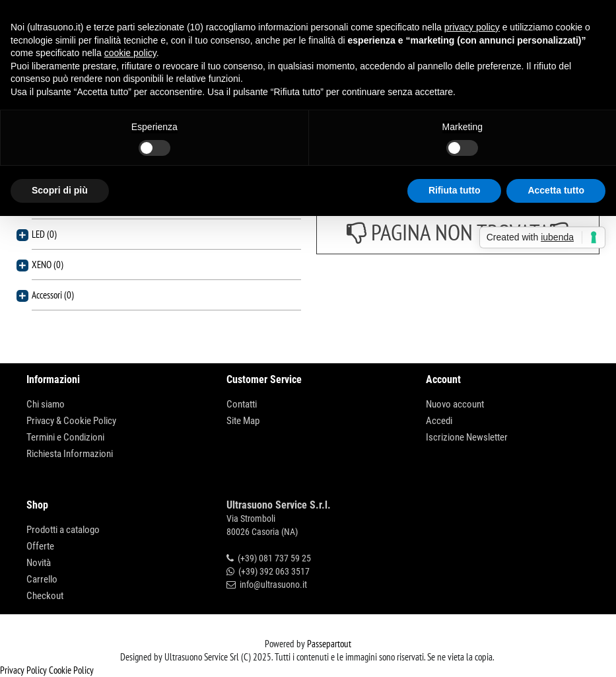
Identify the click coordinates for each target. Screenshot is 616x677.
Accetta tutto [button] (556, 190)
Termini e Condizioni (65, 437)
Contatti (242, 404)
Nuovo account (455, 404)
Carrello (42, 579)
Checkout (45, 596)
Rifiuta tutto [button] (455, 190)
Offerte (40, 546)
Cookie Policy (71, 670)
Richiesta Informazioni (70, 454)
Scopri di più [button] (60, 190)
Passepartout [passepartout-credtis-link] (329, 644)
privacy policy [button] (472, 27)
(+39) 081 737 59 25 (274, 558)
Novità (39, 563)
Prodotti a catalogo (63, 530)
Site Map (243, 421)
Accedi (439, 421)
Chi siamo (46, 404)
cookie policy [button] (130, 53)
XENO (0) (48, 265)
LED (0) (44, 234)
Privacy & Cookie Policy (71, 421)
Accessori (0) (53, 295)
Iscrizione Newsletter (467, 437)
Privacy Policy (23, 670)
